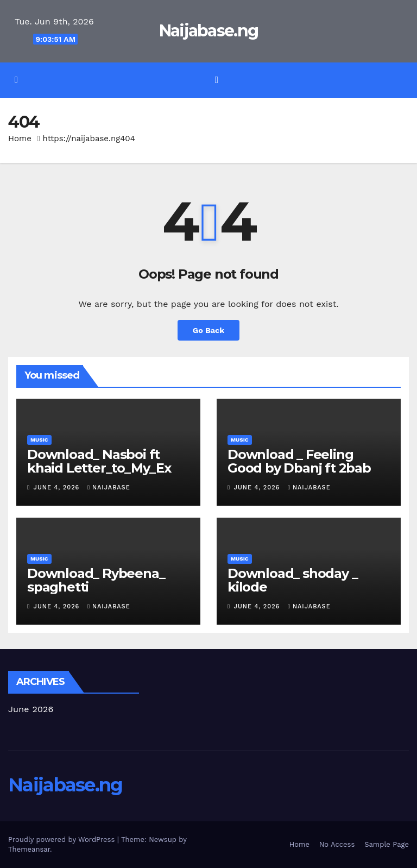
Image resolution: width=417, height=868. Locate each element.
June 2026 (31, 709)
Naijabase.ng (209, 31)
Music (39, 440)
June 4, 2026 (58, 488)
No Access (337, 844)
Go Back (208, 330)
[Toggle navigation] (217, 80)
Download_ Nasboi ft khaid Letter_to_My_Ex (99, 461)
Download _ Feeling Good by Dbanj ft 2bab (299, 461)
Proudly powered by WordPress (63, 839)
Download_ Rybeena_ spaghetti (96, 580)
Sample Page (387, 844)
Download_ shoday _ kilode (292, 580)
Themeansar (29, 849)
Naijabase (109, 488)
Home (20, 139)
